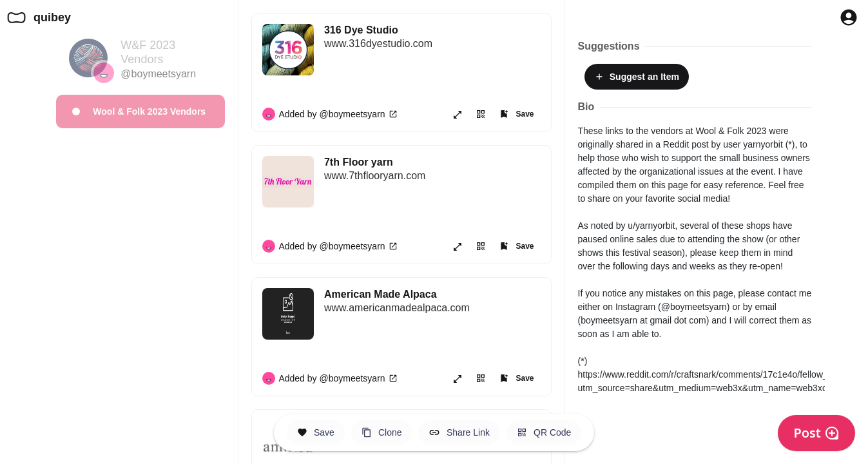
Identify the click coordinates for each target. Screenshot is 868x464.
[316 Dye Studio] (432, 44)
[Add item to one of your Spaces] (516, 114)
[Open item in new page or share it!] (458, 114)
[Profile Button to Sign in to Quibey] (849, 17)
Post (816, 433)
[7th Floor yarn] (432, 176)
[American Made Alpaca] (432, 308)
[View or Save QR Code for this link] (481, 114)
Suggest (637, 77)
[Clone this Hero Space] (382, 432)
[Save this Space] (316, 432)
